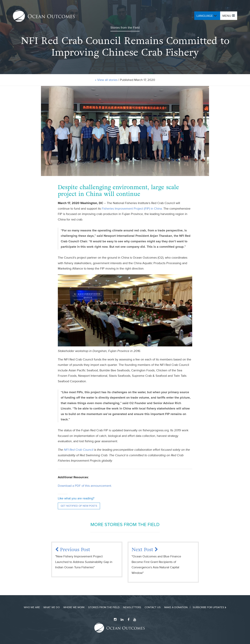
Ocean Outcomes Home (44, 16)
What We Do (52, 607)
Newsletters (132, 607)
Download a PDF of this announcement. (85, 486)
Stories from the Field (104, 607)
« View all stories (106, 80)
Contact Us (153, 607)
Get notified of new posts (79, 506)
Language (207, 16)
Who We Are (32, 607)
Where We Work (74, 607)
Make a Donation (176, 607)
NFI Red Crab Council (79, 450)
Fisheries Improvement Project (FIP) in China (132, 209)
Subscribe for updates (209, 607)
